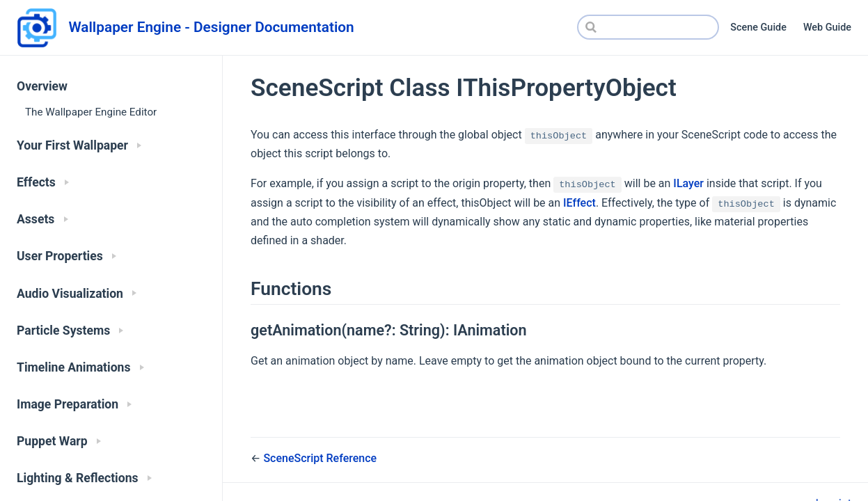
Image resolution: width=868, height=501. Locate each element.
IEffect (579, 203)
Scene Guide (758, 27)
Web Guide (827, 27)
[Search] (648, 27)
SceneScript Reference (320, 458)
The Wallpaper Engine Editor (91, 112)
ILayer (688, 183)
